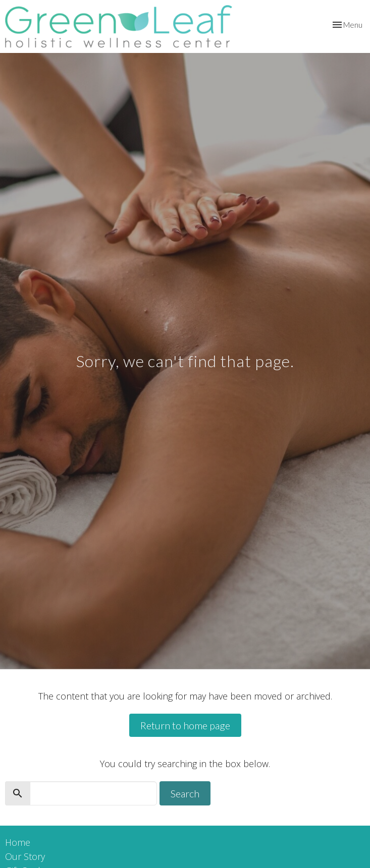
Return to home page (185, 725)
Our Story (25, 856)
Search (185, 793)
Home (18, 842)
